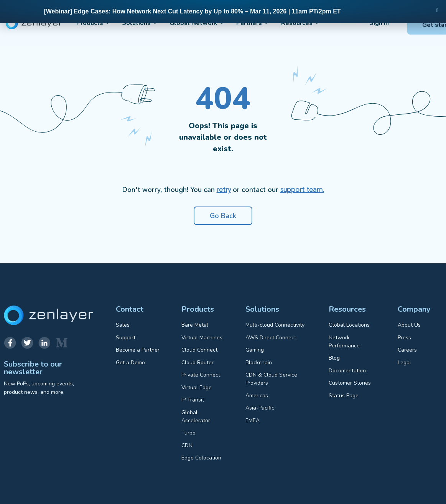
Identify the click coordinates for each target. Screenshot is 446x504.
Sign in (354, 23)
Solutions (135, 23)
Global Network (187, 23)
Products (93, 23)
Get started (409, 25)
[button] (437, 11)
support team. (302, 190)
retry (224, 190)
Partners (238, 23)
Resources (280, 23)
